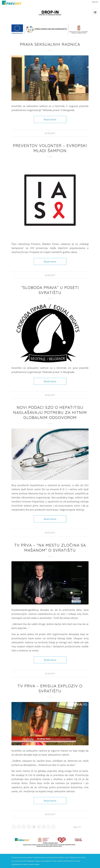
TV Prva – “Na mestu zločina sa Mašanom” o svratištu (50, 548)
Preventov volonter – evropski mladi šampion (50, 148)
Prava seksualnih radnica (50, 44)
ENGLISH (95, 2)
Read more (50, 119)
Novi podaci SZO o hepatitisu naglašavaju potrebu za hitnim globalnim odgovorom (50, 412)
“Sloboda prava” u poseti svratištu (50, 290)
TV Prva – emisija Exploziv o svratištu (50, 688)
